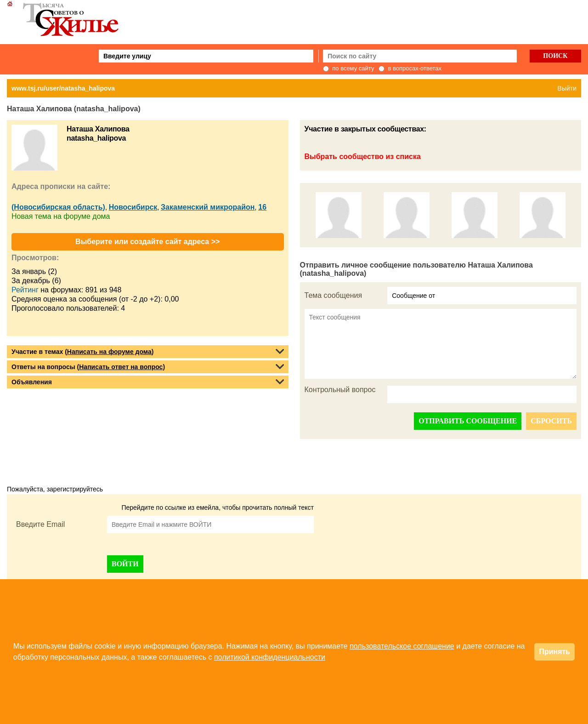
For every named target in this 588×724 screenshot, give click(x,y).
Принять (554, 652)
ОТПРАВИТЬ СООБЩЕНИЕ (468, 421)
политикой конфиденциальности (270, 657)
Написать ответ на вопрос (121, 367)
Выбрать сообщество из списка (363, 157)
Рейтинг (25, 290)
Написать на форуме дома (109, 352)
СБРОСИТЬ (551, 421)
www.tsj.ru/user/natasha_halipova (63, 88)
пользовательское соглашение (402, 646)
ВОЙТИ (125, 564)
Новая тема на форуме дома (61, 216)
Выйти (567, 88)
